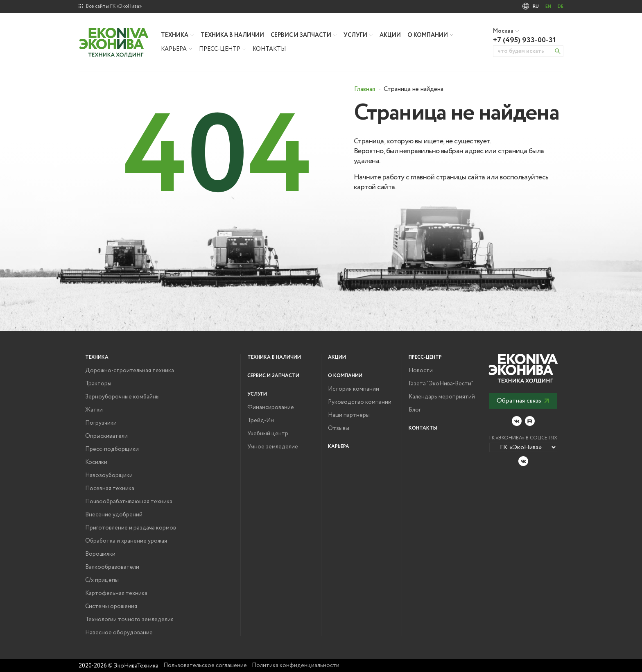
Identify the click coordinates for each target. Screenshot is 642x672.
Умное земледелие (273, 447)
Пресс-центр (220, 49)
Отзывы (339, 428)
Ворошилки (100, 554)
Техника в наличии (232, 35)
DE (561, 7)
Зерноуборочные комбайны (122, 397)
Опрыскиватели (106, 436)
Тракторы (98, 384)
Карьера (174, 49)
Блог (415, 410)
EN (548, 7)
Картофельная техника (116, 593)
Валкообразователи (112, 567)
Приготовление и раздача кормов (131, 528)
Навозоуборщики (109, 475)
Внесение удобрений (114, 515)
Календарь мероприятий (442, 397)
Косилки (96, 462)
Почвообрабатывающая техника (129, 502)
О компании (428, 35)
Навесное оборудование (119, 633)
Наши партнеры (349, 415)
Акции (390, 35)
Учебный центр (268, 434)
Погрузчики (101, 423)
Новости (421, 371)
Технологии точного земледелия (129, 620)
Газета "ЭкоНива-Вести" (441, 384)
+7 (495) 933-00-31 (524, 40)
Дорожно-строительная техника (130, 371)
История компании (354, 389)
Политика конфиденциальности (296, 665)
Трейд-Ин (261, 421)
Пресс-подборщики (112, 449)
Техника (175, 35)
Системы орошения (111, 606)
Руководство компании (360, 402)
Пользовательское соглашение (205, 665)
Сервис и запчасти (301, 35)
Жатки (94, 410)
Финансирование (271, 407)
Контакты (269, 49)
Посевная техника (110, 489)
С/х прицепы (102, 580)
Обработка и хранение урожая (126, 541)
